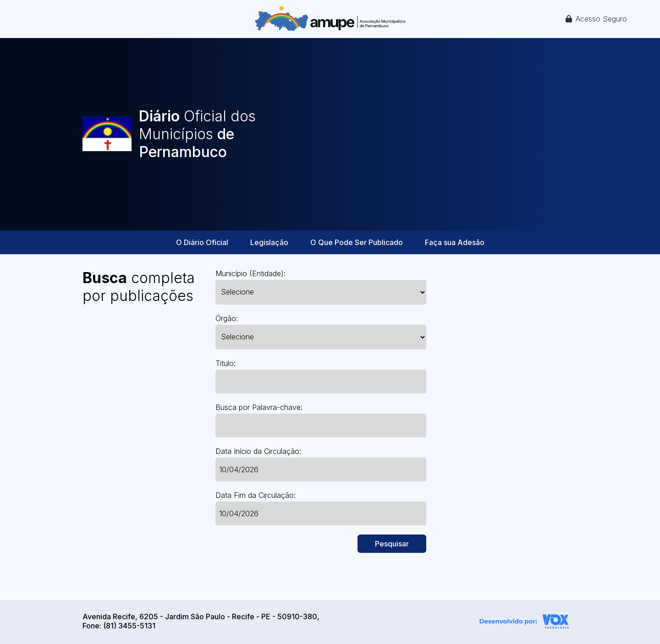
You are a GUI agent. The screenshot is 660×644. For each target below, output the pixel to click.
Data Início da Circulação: (258, 451)
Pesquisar (392, 544)
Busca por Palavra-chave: (259, 407)
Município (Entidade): (250, 273)
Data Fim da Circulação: (256, 495)
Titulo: (225, 363)
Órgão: (227, 318)
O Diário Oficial (202, 242)
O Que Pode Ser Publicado (357, 242)
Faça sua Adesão (455, 242)
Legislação (269, 242)
